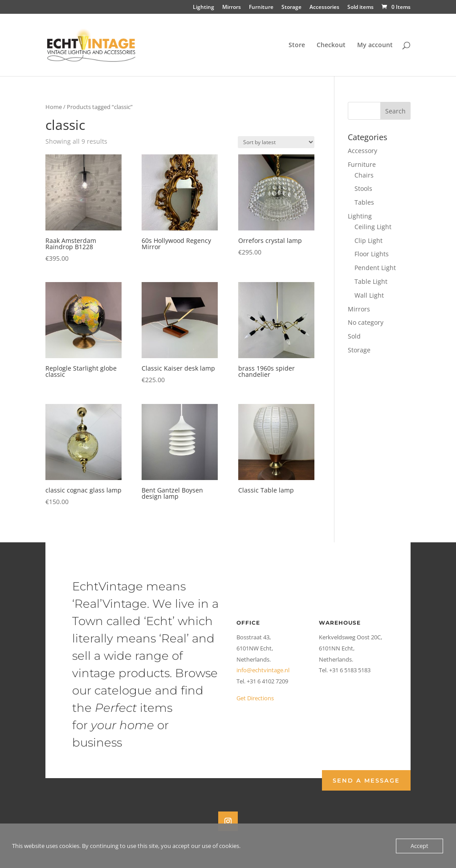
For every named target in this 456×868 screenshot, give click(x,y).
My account (375, 45)
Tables (364, 202)
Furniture (261, 8)
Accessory (362, 151)
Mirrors (232, 8)
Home (54, 107)
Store (297, 45)
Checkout (331, 45)
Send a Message (366, 780)
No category (366, 322)
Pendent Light (375, 268)
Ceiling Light (373, 227)
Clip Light (368, 240)
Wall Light (369, 295)
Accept (419, 846)
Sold (354, 336)
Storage (291, 8)
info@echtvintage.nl (263, 670)
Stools (363, 188)
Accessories (324, 8)
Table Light (371, 281)
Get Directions (255, 698)
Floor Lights (372, 254)
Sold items (360, 8)
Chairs (364, 175)
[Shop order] (276, 142)
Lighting (204, 8)
